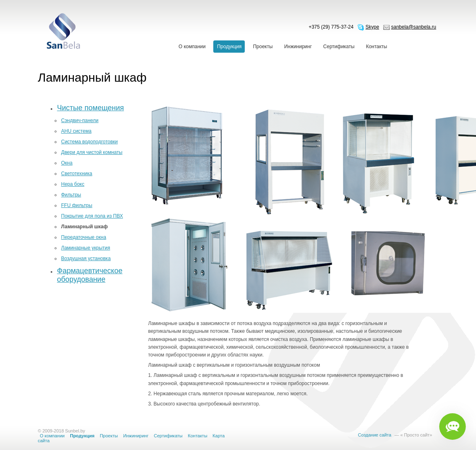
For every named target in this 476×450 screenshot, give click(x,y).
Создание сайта (374, 435)
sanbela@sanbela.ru (413, 27)
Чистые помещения (91, 108)
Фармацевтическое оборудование (90, 275)
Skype (372, 27)
